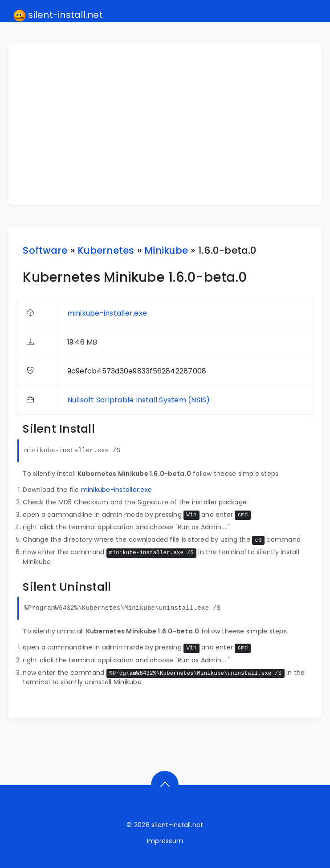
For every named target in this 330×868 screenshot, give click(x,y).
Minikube (166, 250)
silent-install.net (58, 15)
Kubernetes (106, 250)
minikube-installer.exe (107, 313)
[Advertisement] (170, 125)
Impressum (165, 841)
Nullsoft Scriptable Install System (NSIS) (139, 400)
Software (45, 250)
